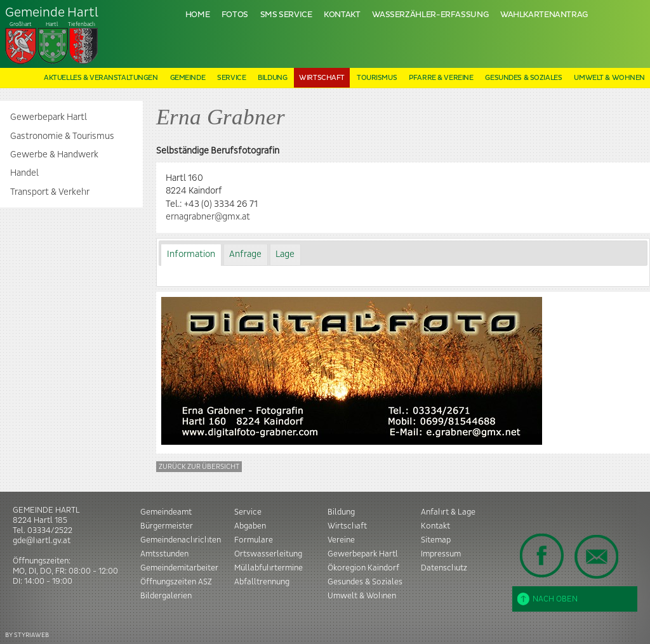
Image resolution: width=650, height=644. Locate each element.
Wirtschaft (322, 78)
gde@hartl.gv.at (42, 541)
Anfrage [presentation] (245, 254)
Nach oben (547, 599)
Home (198, 15)
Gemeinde (188, 78)
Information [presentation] (191, 254)
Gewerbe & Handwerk (54, 155)
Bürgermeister (167, 526)
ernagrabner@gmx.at (208, 217)
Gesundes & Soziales (523, 78)
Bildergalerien (166, 596)
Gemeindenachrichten (181, 540)
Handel (24, 173)
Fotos (235, 15)
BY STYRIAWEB (27, 635)
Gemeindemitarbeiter (179, 568)
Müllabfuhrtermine (269, 568)
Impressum (441, 554)
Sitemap (436, 540)
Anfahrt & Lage (448, 512)
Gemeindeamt (166, 512)
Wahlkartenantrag (544, 15)
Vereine (341, 540)
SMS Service (286, 15)
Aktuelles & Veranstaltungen (101, 78)
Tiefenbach (52, 36)
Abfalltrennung (262, 582)
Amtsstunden (164, 554)
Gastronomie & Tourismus (62, 136)
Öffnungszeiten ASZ (176, 582)
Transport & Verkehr (50, 192)
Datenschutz (444, 568)
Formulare (254, 540)
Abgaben (250, 526)
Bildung (272, 78)
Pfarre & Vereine (441, 78)
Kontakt (342, 15)
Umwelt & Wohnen (609, 78)
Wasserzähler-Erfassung (430, 15)
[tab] (191, 255)
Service (231, 78)
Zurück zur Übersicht (199, 467)
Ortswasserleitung (268, 554)
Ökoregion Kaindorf (363, 568)
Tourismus (377, 78)
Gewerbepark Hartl (49, 117)
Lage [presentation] (285, 254)
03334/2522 (50, 530)
